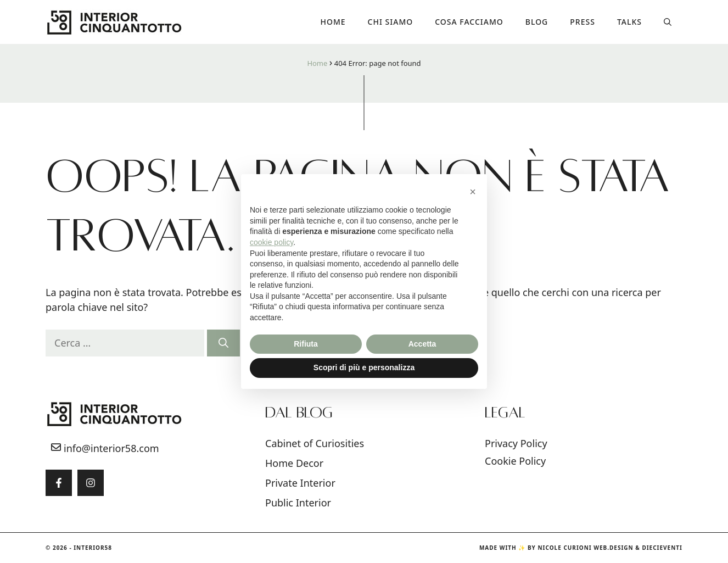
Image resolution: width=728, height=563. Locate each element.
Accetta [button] (422, 344)
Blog (537, 22)
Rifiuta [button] (306, 344)
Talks (629, 22)
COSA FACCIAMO (469, 22)
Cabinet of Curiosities (315, 443)
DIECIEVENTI (662, 548)
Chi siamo (391, 22)
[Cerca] (223, 343)
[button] (668, 22)
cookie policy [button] (271, 242)
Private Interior (300, 483)
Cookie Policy (515, 461)
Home (333, 22)
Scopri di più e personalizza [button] (364, 367)
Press (583, 22)
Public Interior (298, 503)
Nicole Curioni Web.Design (585, 548)
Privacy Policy (516, 443)
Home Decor (294, 463)
